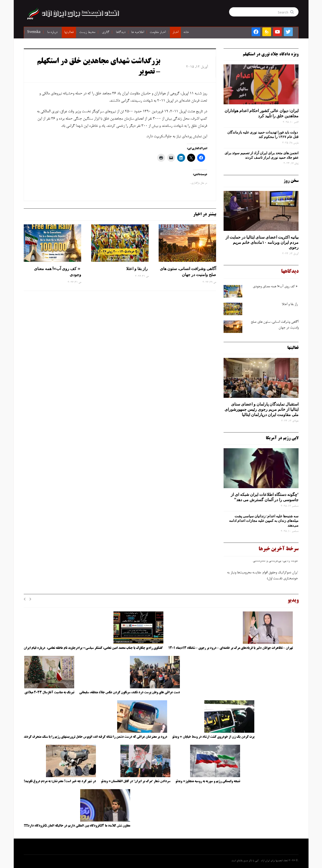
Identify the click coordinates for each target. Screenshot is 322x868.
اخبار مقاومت (158, 32)
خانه (186, 32)
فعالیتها (69, 32)
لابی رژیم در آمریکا (282, 438)
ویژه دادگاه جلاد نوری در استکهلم (271, 54)
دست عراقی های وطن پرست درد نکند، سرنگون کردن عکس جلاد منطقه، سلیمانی (130, 693)
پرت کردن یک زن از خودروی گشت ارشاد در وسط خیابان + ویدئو (213, 737)
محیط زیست (87, 32)
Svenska (34, 32)
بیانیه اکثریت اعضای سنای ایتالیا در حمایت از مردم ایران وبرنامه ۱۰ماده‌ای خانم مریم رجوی (262, 242)
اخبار (175, 32)
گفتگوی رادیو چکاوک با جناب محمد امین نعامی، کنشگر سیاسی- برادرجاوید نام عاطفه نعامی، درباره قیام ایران (94, 648)
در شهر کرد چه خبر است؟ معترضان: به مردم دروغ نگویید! (60, 781)
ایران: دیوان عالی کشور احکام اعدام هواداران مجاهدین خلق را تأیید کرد (262, 113)
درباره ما (52, 32)
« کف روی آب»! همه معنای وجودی (58, 272)
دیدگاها (121, 32)
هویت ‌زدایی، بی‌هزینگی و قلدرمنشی (275, 563)
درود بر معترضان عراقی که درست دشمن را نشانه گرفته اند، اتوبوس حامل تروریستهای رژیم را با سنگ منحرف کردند (95, 737)
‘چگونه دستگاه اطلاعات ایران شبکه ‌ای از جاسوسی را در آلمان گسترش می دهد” (265, 497)
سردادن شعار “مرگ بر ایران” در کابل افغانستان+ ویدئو (136, 781)
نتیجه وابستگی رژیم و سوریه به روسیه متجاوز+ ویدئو (208, 781)
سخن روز (291, 181)
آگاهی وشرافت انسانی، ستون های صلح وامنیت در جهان (188, 272)
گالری (106, 32)
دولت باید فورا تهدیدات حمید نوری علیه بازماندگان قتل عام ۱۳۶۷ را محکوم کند (263, 135)
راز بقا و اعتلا (137, 269)
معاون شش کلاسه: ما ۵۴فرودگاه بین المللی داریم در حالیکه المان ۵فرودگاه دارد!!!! (77, 826)
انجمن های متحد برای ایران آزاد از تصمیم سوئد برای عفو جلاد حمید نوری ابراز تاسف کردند (262, 155)
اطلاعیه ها (138, 32)
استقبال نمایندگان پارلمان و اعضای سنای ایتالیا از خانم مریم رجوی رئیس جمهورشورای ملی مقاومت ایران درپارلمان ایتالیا (262, 409)
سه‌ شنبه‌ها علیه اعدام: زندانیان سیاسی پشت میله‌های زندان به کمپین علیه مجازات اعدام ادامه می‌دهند (264, 521)
